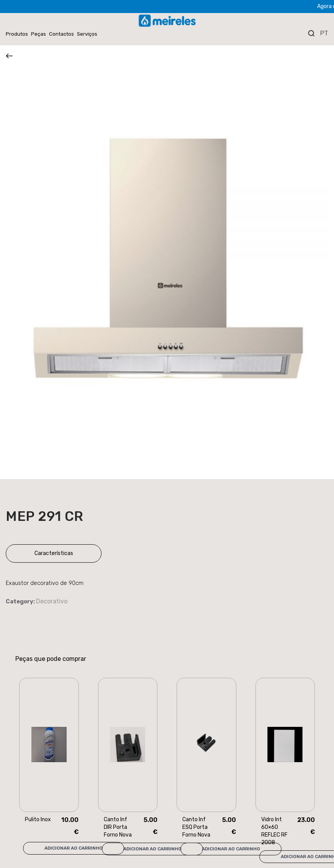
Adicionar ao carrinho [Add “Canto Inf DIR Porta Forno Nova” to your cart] (152, 849)
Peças (38, 34)
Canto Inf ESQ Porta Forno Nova (196, 827)
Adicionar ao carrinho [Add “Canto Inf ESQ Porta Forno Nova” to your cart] (231, 849)
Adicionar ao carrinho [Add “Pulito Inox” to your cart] (74, 848)
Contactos (61, 34)
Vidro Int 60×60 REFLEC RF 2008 (274, 831)
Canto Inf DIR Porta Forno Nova (118, 827)
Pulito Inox (38, 819)
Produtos (17, 34)
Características (54, 553)
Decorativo (52, 601)
